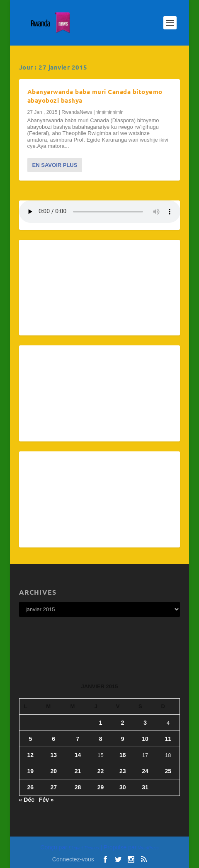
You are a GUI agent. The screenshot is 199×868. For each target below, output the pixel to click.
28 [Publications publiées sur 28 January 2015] (78, 787)
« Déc (27, 800)
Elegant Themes (84, 848)
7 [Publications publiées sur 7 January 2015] (78, 739)
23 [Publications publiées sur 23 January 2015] (123, 771)
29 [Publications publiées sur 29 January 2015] (101, 787)
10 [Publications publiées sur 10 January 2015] (145, 739)
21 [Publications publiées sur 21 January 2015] (78, 771)
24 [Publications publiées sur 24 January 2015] (145, 771)
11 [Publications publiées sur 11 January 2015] (168, 739)
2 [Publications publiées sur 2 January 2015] (123, 723)
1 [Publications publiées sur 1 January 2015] (101, 723)
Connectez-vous (73, 859)
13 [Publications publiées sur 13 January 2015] (53, 755)
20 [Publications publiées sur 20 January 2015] (53, 771)
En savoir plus (55, 165)
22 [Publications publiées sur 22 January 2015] (101, 771)
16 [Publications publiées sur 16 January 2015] (123, 755)
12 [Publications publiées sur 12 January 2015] (31, 755)
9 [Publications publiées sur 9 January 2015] (123, 739)
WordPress (148, 848)
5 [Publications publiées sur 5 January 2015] (30, 739)
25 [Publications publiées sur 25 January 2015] (168, 771)
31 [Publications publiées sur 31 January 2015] (145, 787)
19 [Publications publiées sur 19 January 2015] (31, 771)
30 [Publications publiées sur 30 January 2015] (123, 787)
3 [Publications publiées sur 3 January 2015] (145, 723)
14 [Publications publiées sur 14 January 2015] (78, 755)
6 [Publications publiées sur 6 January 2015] (53, 739)
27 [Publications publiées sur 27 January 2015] (53, 787)
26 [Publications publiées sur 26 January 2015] (31, 787)
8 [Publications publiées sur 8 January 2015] (101, 739)
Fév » (46, 800)
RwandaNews (77, 112)
